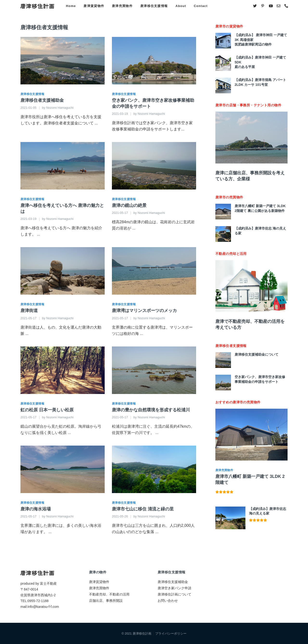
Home (71, 6)
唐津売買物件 (122, 6)
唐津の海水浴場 (36, 509)
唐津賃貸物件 (94, 6)
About (181, 6)
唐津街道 (29, 311)
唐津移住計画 (142, 634)
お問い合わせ (168, 601)
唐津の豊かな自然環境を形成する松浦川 (151, 410)
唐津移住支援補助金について (257, 354)
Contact (201, 6)
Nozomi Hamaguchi (60, 108)
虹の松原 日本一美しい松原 (47, 410)
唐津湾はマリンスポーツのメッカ (144, 311)
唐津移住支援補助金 (173, 582)
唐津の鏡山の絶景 (129, 205)
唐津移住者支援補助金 (42, 100)
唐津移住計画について (174, 594)
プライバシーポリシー (171, 634)
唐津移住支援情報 (154, 6)
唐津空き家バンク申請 (174, 588)
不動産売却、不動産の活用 (109, 594)
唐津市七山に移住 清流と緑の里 (143, 509)
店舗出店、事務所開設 (106, 601)
